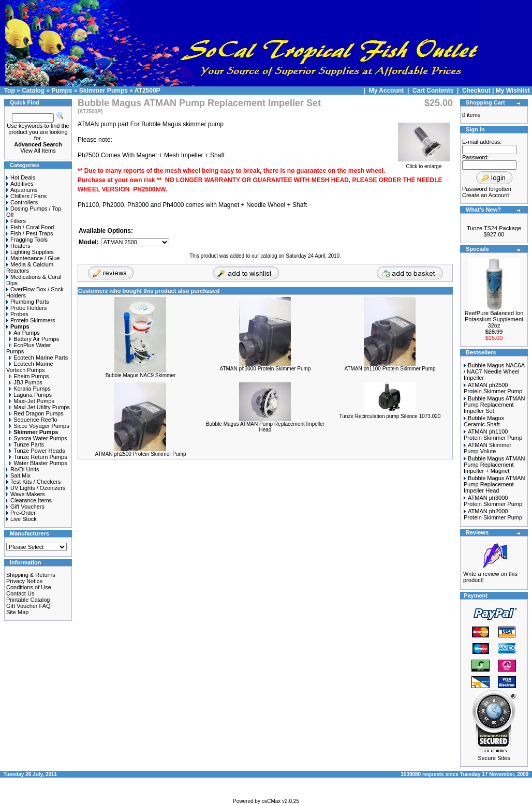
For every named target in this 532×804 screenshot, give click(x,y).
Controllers (22, 202)
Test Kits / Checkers (33, 482)
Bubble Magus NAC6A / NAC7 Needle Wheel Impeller (494, 371)
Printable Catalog (28, 600)
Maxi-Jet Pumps (32, 401)
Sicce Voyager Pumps (39, 426)
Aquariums (22, 190)
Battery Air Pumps (34, 339)
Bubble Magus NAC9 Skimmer (141, 375)
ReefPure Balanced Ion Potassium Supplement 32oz (494, 319)
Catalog (33, 91)
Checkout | (479, 91)
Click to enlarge (424, 164)
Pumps (62, 91)
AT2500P (147, 91)
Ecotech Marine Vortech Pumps (30, 367)
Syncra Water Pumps (38, 438)
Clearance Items (29, 500)
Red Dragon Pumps (36, 413)
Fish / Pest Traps (30, 233)
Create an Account (486, 195)
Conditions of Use (29, 587)
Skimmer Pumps (104, 91)
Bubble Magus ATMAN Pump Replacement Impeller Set (494, 405)
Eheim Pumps (29, 376)
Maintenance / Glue (33, 258)
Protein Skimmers (31, 320)
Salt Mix (18, 475)
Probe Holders (26, 308)
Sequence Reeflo (33, 420)
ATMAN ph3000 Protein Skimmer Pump (265, 369)
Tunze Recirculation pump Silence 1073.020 (390, 416)
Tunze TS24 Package (494, 228)
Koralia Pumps (30, 389)
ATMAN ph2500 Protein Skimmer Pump (140, 454)
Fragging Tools (27, 240)
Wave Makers (26, 494)
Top (10, 91)
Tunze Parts (27, 444)
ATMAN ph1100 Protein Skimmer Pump (390, 369)
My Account (387, 91)
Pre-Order (21, 513)
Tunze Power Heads (37, 451)
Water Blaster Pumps (38, 463)
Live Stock (21, 519)
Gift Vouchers (25, 507)
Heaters (18, 246)
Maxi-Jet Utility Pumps (40, 407)
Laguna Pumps (31, 395)
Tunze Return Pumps (38, 457)
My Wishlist (513, 91)
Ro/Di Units (23, 469)
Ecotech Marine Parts (39, 358)
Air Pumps (25, 333)
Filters (16, 221)
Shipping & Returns (31, 575)
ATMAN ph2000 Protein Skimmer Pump (493, 514)
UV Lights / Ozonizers (36, 488)
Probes (17, 314)
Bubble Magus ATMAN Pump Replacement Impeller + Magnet (494, 465)
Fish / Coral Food (30, 227)
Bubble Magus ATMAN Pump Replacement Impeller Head (265, 427)
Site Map (17, 612)
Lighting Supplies (30, 252)
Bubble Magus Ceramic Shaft (484, 421)
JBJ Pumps (26, 382)
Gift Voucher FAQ (28, 606)
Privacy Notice (24, 581)
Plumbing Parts (28, 302)
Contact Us (20, 593)
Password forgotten (487, 189)
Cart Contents (433, 91)
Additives (20, 184)
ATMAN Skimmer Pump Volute (487, 448)
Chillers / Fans (26, 196)
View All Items (38, 151)
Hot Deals (21, 177)
